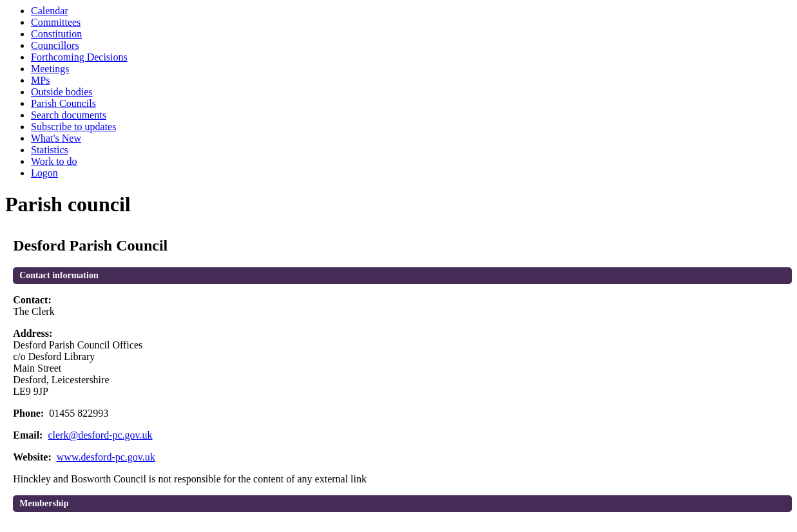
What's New (56, 138)
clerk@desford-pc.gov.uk (100, 435)
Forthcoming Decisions (79, 57)
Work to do (54, 161)
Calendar (50, 11)
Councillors (55, 45)
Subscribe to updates (73, 127)
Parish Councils (63, 103)
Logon (44, 173)
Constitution (56, 34)
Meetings (50, 69)
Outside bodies (62, 92)
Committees (56, 22)
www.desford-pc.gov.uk (106, 457)
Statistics (50, 150)
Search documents (69, 115)
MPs (40, 80)
